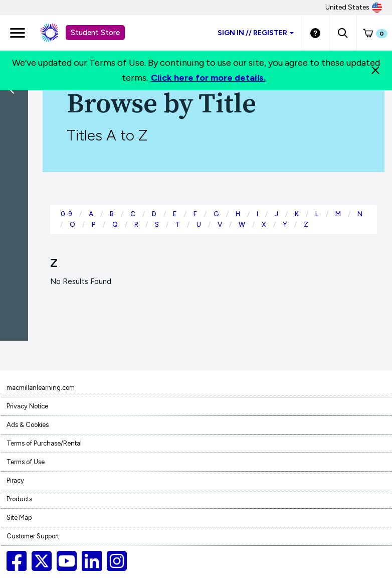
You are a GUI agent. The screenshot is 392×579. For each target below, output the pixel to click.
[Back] (17, 156)
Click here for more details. (208, 78)
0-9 (66, 214)
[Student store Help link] (315, 33)
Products (19, 499)
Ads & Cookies (28, 425)
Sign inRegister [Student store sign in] (256, 33)
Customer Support (33, 536)
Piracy (15, 480)
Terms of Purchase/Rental (44, 443)
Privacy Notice (27, 406)
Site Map (19, 518)
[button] (343, 33)
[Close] (375, 70)
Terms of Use (26, 462)
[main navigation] (18, 33)
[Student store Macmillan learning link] (57, 33)
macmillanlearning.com (41, 388)
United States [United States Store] (354, 8)
